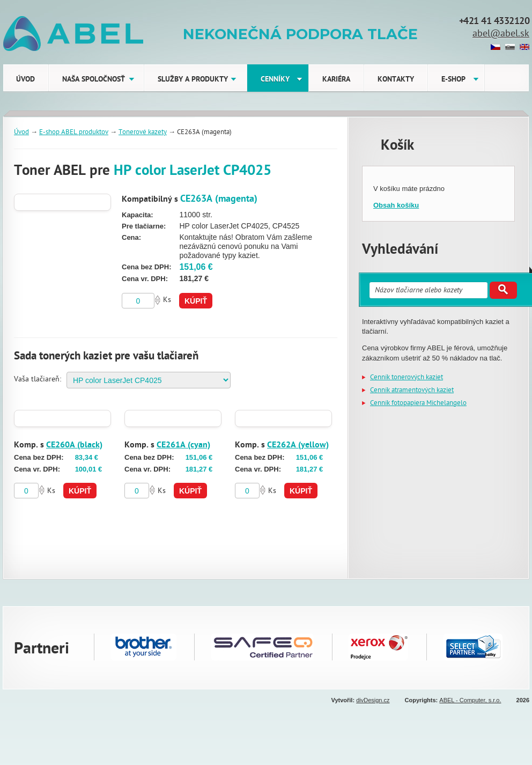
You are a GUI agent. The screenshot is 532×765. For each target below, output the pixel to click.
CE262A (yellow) (298, 446)
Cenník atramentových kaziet (412, 391)
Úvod (25, 80)
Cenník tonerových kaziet (407, 378)
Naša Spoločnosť (94, 80)
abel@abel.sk (501, 35)
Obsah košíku (396, 205)
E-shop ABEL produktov (74, 133)
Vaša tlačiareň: (38, 380)
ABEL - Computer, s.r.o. (470, 700)
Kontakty (396, 80)
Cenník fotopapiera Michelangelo (418, 404)
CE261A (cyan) (183, 446)
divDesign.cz (373, 700)
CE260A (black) (74, 446)
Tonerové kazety (143, 133)
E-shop (453, 80)
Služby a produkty (193, 80)
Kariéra (336, 80)
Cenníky (275, 80)
